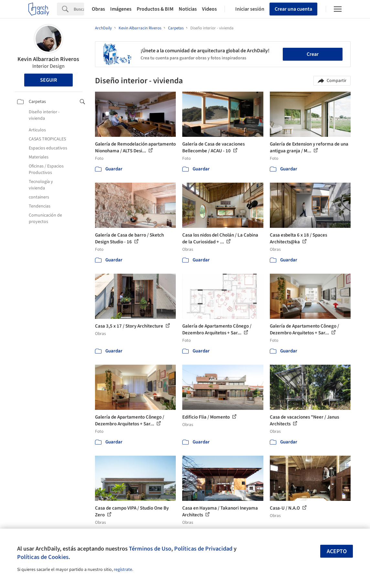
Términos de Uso (150, 549)
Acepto (337, 551)
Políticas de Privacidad (203, 549)
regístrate (123, 570)
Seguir (48, 80)
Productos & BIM (155, 9)
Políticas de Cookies (43, 557)
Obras (98, 9)
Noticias (188, 9)
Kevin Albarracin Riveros (48, 59)
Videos (209, 9)
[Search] (79, 9)
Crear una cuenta (293, 9)
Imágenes (121, 9)
